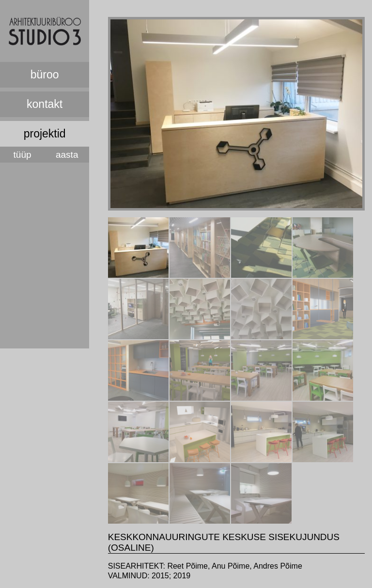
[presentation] (138, 275)
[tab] (138, 248)
